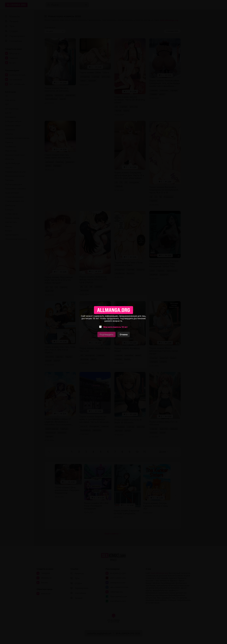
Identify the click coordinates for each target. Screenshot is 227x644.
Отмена (124, 334)
